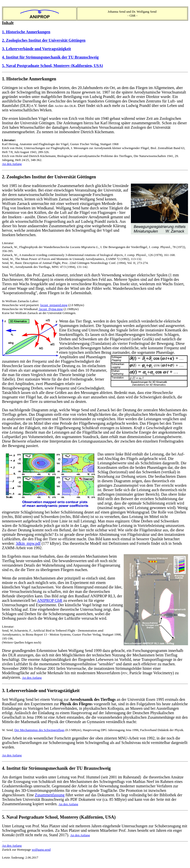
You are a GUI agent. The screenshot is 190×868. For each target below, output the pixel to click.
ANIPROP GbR (50, 600)
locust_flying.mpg (50, 309)
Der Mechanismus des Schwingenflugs (39, 730)
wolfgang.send (41, 850)
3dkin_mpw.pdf (28, 543)
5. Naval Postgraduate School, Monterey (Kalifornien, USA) (52, 66)
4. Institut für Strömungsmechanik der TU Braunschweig (50, 57)
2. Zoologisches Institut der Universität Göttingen (44, 40)
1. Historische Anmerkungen (26, 32)
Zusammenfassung (50, 795)
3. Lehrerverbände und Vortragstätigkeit (36, 49)
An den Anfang (12, 164)
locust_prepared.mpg (54, 305)
